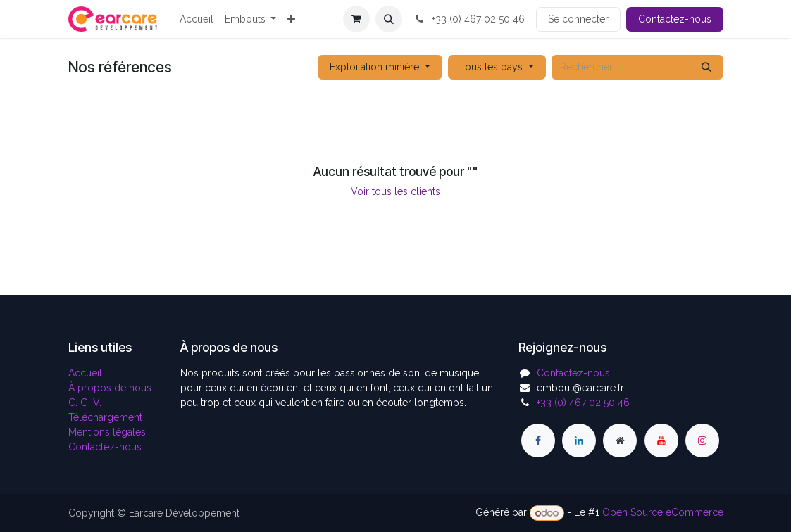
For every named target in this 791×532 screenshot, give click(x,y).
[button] (389, 19)
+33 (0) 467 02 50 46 (469, 19)
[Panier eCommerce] (356, 19)
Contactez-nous (675, 19)
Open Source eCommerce (663, 513)
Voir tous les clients (395, 191)
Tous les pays (491, 67)
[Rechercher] (706, 67)
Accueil (85, 373)
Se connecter (578, 19)
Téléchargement (105, 417)
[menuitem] (197, 19)
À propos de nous (110, 388)
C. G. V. (85, 403)
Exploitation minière (374, 67)
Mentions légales (107, 432)
